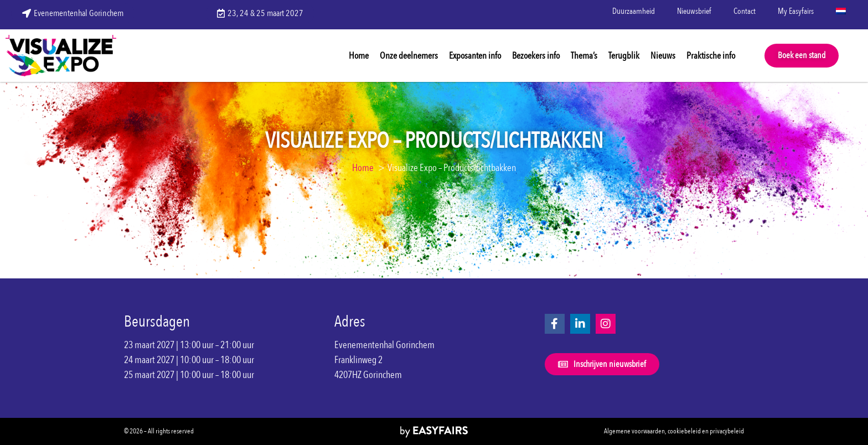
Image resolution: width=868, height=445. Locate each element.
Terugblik (624, 56)
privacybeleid (727, 431)
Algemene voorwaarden (634, 431)
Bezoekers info (536, 56)
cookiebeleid (684, 431)
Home (359, 56)
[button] (802, 56)
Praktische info (711, 56)
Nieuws (663, 56)
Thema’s (584, 56)
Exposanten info (475, 56)
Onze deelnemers (409, 56)
